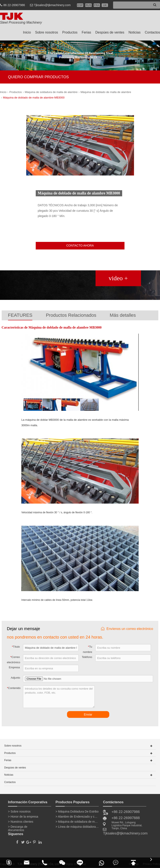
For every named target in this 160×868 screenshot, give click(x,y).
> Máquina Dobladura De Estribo (77, 811)
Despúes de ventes (110, 32)
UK (105, 5)
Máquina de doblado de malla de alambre (106, 92)
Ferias (86, 32)
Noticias (135, 32)
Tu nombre (88, 649)
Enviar (88, 714)
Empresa (14, 667)
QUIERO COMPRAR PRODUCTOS (38, 77)
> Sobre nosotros (19, 811)
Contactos (152, 32)
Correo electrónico (14, 660)
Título (16, 647)
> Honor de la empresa (23, 817)
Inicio (27, 32)
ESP (80, 5)
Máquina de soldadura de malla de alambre (51, 92)
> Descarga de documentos (18, 828)
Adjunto (15, 678)
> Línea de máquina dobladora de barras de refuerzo (77, 827)
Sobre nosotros (47, 32)
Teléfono (87, 657)
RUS (88, 5)
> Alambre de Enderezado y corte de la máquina (77, 817)
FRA (97, 5)
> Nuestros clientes (21, 822)
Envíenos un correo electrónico (127, 629)
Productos (70, 32)
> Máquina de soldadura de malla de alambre (77, 822)
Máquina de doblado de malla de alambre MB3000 (34, 98)
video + (118, 278)
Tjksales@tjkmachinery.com (52, 5)
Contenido (14, 688)
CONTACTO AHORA (80, 245)
